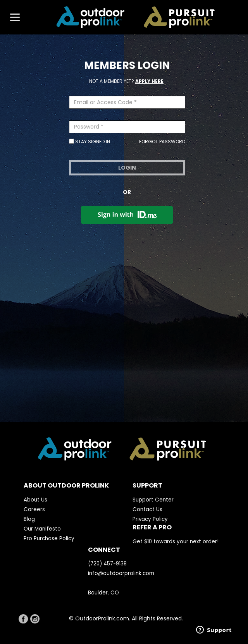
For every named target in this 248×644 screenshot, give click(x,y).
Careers (34, 509)
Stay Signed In (90, 142)
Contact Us (147, 509)
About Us (35, 500)
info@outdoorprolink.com (121, 573)
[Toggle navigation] (11, 17)
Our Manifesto (42, 529)
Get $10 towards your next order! (176, 542)
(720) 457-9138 (107, 564)
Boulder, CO (103, 593)
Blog (29, 519)
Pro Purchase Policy (49, 538)
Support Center (153, 500)
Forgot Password (162, 142)
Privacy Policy (150, 519)
